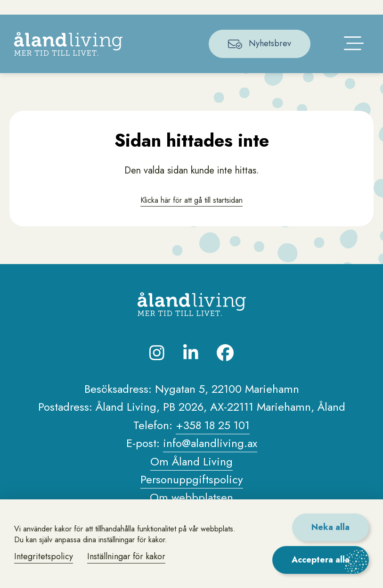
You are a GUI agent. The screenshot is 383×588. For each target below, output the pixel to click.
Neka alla (330, 527)
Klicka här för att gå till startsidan (192, 213)
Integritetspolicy (44, 556)
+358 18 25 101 (213, 439)
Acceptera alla (321, 560)
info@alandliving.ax (210, 457)
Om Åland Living (191, 475)
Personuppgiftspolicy (192, 493)
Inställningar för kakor (126, 556)
